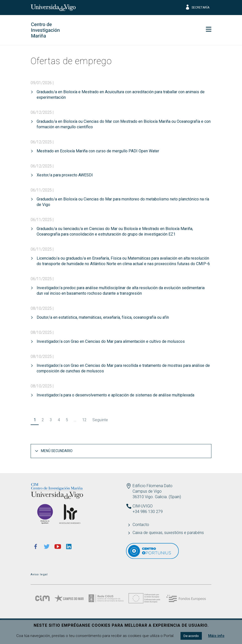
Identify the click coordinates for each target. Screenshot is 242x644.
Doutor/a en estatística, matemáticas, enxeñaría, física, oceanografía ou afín (103, 317)
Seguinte (100, 420)
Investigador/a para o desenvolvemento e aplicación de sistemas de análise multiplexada (115, 395)
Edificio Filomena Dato (153, 486)
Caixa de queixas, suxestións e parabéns (168, 533)
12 (84, 420)
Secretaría (197, 8)
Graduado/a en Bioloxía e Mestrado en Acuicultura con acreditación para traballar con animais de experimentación (121, 95)
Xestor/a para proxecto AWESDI (65, 175)
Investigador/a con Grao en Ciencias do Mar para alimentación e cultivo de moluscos (111, 341)
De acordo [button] (191, 636)
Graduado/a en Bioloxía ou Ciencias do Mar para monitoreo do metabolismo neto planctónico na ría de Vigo (123, 202)
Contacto (141, 525)
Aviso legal (39, 574)
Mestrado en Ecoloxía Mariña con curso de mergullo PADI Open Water (98, 151)
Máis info (216, 636)
